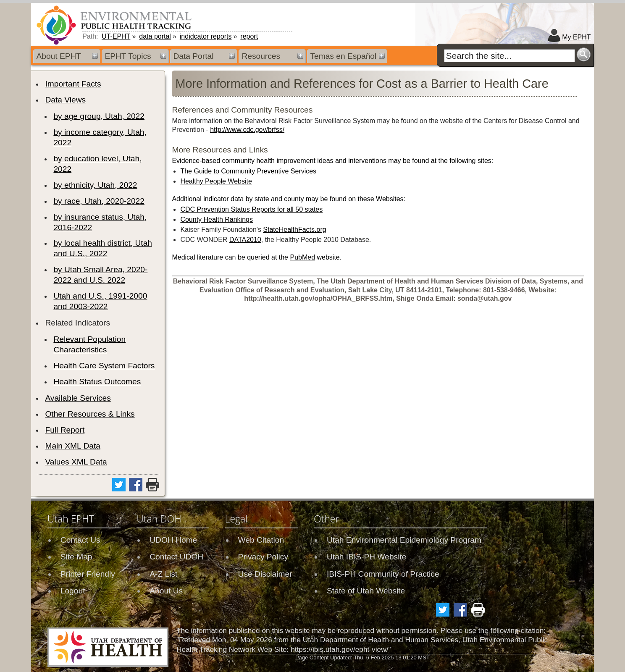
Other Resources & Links (90, 414)
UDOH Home (173, 540)
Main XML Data (73, 446)
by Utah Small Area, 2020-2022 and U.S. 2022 (100, 275)
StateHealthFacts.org (294, 230)
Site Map (76, 557)
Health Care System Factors (104, 366)
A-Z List (163, 574)
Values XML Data (76, 462)
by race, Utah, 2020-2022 (99, 201)
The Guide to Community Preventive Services (248, 171)
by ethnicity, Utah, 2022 (95, 185)
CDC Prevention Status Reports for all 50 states (251, 209)
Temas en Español (343, 56)
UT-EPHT (116, 36)
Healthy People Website (216, 181)
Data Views (65, 100)
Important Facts (73, 84)
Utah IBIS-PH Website (366, 557)
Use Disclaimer (265, 574)
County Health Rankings (217, 219)
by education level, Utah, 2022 (97, 164)
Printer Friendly (88, 574)
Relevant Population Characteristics (89, 344)
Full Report (65, 430)
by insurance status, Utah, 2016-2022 (100, 222)
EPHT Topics (128, 56)
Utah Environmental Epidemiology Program (404, 540)
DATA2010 (245, 240)
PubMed (302, 257)
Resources (261, 56)
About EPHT (59, 56)
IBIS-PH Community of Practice (383, 574)
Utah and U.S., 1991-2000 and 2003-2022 (100, 301)
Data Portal (193, 56)
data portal (155, 36)
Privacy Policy (263, 557)
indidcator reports (206, 36)
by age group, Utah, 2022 (99, 116)
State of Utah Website (366, 591)
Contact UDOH (176, 557)
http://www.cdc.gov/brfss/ (247, 130)
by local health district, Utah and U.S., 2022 (103, 248)
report (249, 36)
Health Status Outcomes (97, 382)
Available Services (78, 398)
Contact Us (80, 540)
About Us (166, 591)
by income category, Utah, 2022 (100, 137)
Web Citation (261, 540)
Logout (73, 591)
